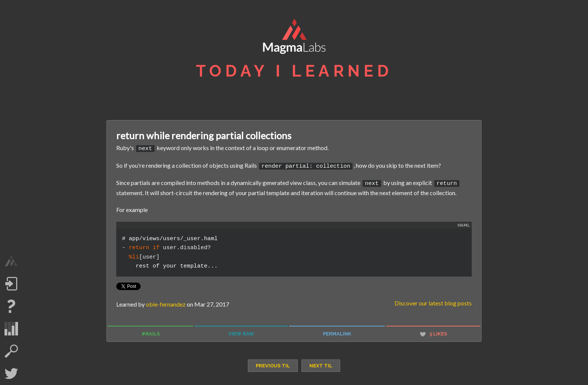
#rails (151, 332)
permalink (337, 332)
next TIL (321, 364)
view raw (241, 332)
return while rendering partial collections (204, 135)
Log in (11, 284)
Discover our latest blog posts (433, 301)
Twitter (11, 374)
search (11, 351)
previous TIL (273, 364)
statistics (11, 329)
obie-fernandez (166, 302)
